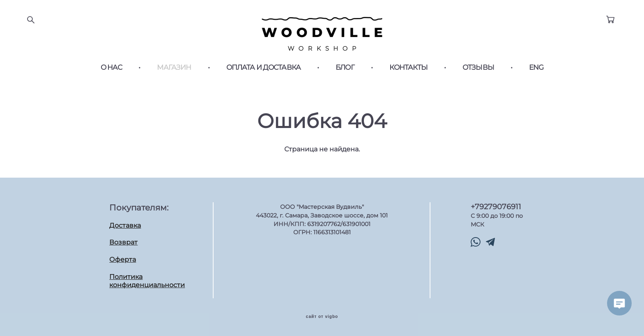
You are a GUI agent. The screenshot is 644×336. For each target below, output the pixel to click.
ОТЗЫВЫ (478, 67)
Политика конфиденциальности (147, 281)
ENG (536, 67)
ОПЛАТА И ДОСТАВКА (264, 67)
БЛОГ (345, 67)
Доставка (125, 225)
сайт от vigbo (322, 317)
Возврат (123, 242)
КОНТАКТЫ (408, 67)
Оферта (123, 259)
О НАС (112, 67)
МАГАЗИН (174, 67)
